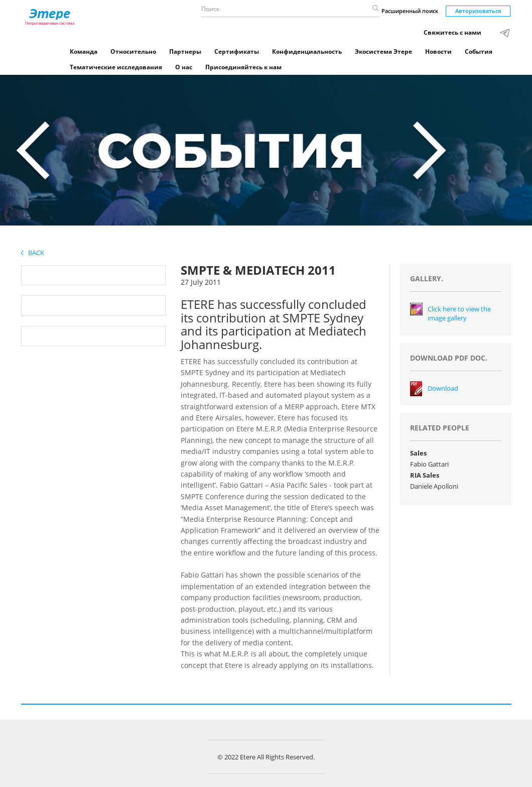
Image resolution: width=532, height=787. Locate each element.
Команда (84, 51)
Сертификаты (237, 51)
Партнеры (185, 51)
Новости (438, 51)
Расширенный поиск (410, 11)
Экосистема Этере (383, 51)
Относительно (133, 51)
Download (443, 388)
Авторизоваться (478, 11)
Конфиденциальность (307, 51)
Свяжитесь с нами (452, 32)
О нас (184, 67)
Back (33, 253)
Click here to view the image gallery (459, 314)
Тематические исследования (116, 67)
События (479, 51)
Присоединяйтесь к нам (243, 67)
